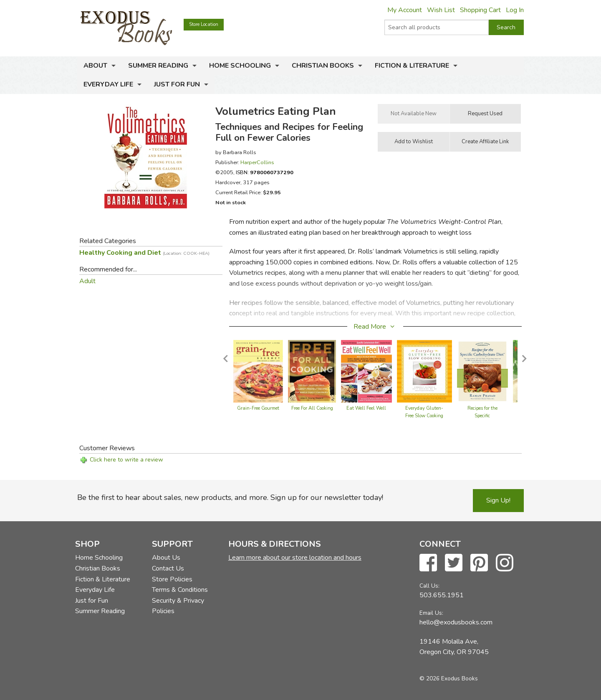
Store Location (204, 24)
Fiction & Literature (412, 66)
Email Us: (431, 613)
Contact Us (168, 568)
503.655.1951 (442, 595)
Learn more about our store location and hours (295, 558)
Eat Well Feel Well (366, 408)
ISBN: (265, 172)
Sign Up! (498, 500)
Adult (87, 281)
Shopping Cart (480, 10)
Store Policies (172, 579)
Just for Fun (177, 84)
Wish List (441, 10)
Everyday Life (108, 84)
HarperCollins (257, 162)
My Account (405, 10)
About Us (166, 558)
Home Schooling (240, 66)
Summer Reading (158, 66)
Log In (515, 10)
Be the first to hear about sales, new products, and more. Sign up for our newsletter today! (230, 497)
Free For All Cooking (312, 408)
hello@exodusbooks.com (456, 622)
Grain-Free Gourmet (258, 408)
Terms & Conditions (180, 590)
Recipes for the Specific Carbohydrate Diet (482, 416)
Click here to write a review (126, 460)
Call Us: (429, 586)
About (95, 66)
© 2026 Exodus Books (449, 678)
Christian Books (323, 66)
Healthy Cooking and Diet (144, 253)
